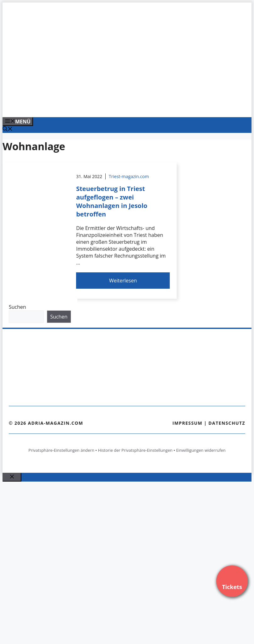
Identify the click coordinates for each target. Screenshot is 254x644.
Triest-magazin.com (129, 176)
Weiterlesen (123, 281)
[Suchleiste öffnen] (8, 129)
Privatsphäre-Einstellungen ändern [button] (61, 450)
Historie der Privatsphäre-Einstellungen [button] (135, 450)
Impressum (187, 423)
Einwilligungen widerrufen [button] (201, 450)
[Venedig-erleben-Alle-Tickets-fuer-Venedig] (130, 106)
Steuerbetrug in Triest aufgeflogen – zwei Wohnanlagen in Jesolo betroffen (112, 201)
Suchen (17, 307)
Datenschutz (227, 423)
